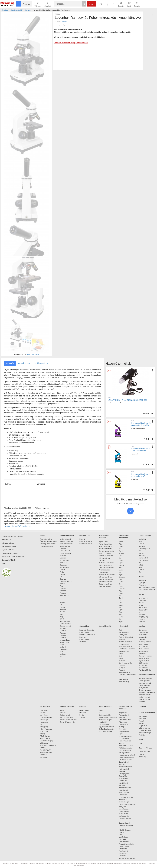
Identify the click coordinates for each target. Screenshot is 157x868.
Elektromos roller (145, 752)
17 (60, 600)
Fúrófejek (123, 717)
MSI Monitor (143, 665)
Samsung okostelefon (107, 551)
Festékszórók (124, 851)
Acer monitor (143, 637)
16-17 (121, 658)
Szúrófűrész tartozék (126, 746)
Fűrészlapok (124, 722)
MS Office (83, 713)
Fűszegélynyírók (125, 774)
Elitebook (63, 610)
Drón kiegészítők (105, 715)
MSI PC (141, 612)
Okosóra (102, 561)
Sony (121, 612)
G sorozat (63, 579)
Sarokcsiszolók (125, 811)
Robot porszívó (85, 632)
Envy (61, 617)
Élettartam (142, 428)
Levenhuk (64, 22)
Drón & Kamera (105, 706)
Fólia (121, 544)
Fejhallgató (143, 583)
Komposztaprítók (125, 788)
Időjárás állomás (144, 728)
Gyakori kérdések (8, 550)
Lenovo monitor (144, 632)
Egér (121, 630)
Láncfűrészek (125, 783)
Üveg (121, 546)
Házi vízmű (123, 795)
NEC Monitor (143, 668)
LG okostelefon (104, 558)
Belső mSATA (45, 755)
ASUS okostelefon (105, 546)
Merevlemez (44, 715)
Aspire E (63, 647)
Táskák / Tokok (124, 651)
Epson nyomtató (144, 681)
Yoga (61, 586)
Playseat (122, 670)
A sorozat (63, 556)
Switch (62, 645)
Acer (140, 567)
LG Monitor (143, 640)
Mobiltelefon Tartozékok (127, 649)
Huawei (122, 554)
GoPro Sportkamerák (107, 729)
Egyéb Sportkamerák (107, 727)
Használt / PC (85, 535)
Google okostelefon (106, 579)
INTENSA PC (143, 617)
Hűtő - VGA (44, 731)
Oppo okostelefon (105, 586)
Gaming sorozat (66, 626)
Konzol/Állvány (124, 682)
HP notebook (64, 595)
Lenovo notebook (66, 581)
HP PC (141, 605)
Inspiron (62, 570)
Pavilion (62, 603)
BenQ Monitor (143, 651)
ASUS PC (142, 615)
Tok (120, 549)
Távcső (141, 721)
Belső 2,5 (43, 748)
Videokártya (44, 720)
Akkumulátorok (125, 715)
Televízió (142, 706)
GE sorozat (64, 563)
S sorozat (63, 638)
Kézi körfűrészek (126, 830)
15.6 (120, 656)
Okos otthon (84, 626)
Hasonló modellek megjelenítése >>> (71, 43)
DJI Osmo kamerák (106, 731)
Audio (141, 576)
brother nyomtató (145, 697)
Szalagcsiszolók (124, 823)
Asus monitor (143, 644)
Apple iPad (142, 539)
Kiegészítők (124, 626)
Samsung (122, 577)
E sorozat (63, 558)
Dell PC (141, 603)
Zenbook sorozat (65, 624)
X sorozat (63, 631)
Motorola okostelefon (106, 563)
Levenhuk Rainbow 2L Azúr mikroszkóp (141, 450)
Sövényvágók (125, 778)
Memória (43, 713)
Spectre (62, 612)
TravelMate (64, 649)
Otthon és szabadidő (147, 712)
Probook (63, 607)
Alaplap (42, 734)
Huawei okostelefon (106, 556)
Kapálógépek (123, 790)
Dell (140, 572)
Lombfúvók (123, 781)
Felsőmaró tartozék (126, 760)
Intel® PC (142, 622)
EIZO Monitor (143, 663)
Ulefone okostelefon (106, 577)
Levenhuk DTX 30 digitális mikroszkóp (127, 400)
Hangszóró (142, 580)
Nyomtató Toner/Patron (147, 692)
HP (140, 551)
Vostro (62, 572)
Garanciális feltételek (9, 560)
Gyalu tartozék (124, 762)
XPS (61, 577)
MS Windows (84, 710)
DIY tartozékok (124, 739)
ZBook (62, 619)
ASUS (141, 565)
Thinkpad (63, 588)
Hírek (4, 563)
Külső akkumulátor (125, 642)
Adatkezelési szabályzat (10, 553)
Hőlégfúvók (123, 849)
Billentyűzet (123, 635)
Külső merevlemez (125, 647)
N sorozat (63, 628)
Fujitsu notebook (65, 553)
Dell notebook (64, 567)
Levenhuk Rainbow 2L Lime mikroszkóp (141, 475)
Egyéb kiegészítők (125, 663)
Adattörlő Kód (7, 540)
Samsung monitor (145, 642)
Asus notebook (65, 621)
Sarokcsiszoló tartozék (127, 757)
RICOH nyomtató (145, 695)
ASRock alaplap (46, 738)
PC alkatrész (45, 706)
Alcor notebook (65, 551)
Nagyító (141, 723)
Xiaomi (121, 565)
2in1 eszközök (144, 560)
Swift (61, 652)
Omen (62, 614)
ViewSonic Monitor (145, 670)
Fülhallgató (143, 585)
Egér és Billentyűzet (126, 637)
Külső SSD (44, 757)
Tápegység (44, 727)
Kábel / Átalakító (125, 672)
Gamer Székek (124, 644)
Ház (41, 724)
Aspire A (63, 654)
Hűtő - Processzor (46, 729)
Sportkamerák (104, 724)
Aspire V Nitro (65, 642)
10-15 (121, 654)
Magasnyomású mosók (127, 858)
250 (61, 605)
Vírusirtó (82, 717)
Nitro (61, 656)
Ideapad (62, 584)
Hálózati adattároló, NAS (68, 720)
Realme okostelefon (106, 582)
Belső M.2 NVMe (46, 753)
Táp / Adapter (124, 679)
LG (120, 600)
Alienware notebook (66, 542)
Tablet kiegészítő (144, 549)
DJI (100, 713)
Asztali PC (143, 594)
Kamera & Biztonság (86, 630)
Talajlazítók (123, 776)
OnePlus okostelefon (106, 568)
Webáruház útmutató (9, 546)
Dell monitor (143, 630)
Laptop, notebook (67, 535)
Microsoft (142, 556)
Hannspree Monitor (145, 656)
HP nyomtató (143, 688)
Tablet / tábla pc (145, 535)
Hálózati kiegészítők (67, 717)
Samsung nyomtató (145, 678)
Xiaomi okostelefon (106, 549)
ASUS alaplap (45, 736)
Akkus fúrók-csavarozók (127, 804)
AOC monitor (143, 647)
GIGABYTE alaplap (47, 741)
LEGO (141, 744)
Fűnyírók (122, 771)
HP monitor (143, 635)
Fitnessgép (143, 757)
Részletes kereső (92, 4)
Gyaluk (124, 832)
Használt (82, 539)
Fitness (141, 754)
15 (60, 598)
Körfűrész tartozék (125, 748)
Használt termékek (46, 546)
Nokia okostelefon (105, 544)
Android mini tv (105, 626)
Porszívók (122, 856)
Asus (140, 542)
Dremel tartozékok (127, 736)
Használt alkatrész (86, 544)
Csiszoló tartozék (125, 750)
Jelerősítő (63, 713)
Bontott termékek (46, 539)
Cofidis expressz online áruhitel (13, 536)
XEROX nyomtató (145, 699)
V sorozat (63, 593)
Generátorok (123, 854)
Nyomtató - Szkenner (147, 674)
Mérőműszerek (124, 842)
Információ (47, 4)
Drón (101, 710)
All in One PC (143, 598)
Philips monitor (144, 649)
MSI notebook (64, 560)
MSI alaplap (44, 743)
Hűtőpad (122, 668)
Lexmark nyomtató (145, 683)
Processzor (44, 710)
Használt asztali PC (86, 542)
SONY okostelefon (106, 554)
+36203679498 (33, 355)
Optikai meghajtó (46, 717)
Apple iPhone (104, 542)
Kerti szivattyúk (124, 793)
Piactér (43, 535)
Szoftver (83, 706)
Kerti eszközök (124, 769)
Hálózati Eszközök (67, 706)
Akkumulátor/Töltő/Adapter (108, 717)
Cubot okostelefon (105, 584)
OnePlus (122, 589)
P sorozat (63, 633)
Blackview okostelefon (107, 575)
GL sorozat (63, 565)
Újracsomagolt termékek (48, 542)
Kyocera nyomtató (145, 690)
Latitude (62, 574)
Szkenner (142, 702)
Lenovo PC (143, 601)
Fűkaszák (122, 786)
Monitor (142, 626)
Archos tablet (143, 558)
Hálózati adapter (65, 715)
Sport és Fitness (145, 748)
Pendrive (122, 640)
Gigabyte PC (143, 610)
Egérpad (122, 665)
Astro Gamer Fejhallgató (147, 590)
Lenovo (141, 544)
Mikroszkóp (143, 716)
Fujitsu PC (142, 619)
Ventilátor (142, 735)
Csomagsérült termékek (48, 544)
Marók (123, 835)
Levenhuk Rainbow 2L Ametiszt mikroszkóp (141, 424)
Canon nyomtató (144, 685)
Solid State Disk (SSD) (48, 745)
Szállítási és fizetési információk (13, 557)
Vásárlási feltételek (8, 543)
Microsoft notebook (66, 544)
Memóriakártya (124, 632)
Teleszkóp (142, 719)
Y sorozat (63, 591)
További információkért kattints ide (17, 526)
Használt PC (143, 608)
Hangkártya (44, 722)
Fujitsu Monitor (144, 661)
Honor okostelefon (105, 565)
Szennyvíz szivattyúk (126, 797)
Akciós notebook (65, 539)
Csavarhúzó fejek (126, 720)
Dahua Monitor (144, 658)
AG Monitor (143, 654)
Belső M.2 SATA (45, 750)
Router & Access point (67, 722)
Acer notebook (65, 640)
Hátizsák (122, 661)
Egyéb (121, 551)
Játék (141, 739)
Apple (121, 542)
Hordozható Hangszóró (147, 588)
